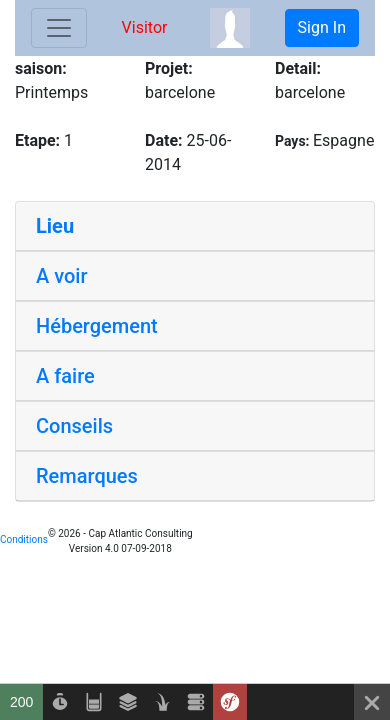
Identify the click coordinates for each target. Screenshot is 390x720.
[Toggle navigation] (59, 28)
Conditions (24, 539)
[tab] (195, 226)
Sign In (322, 27)
